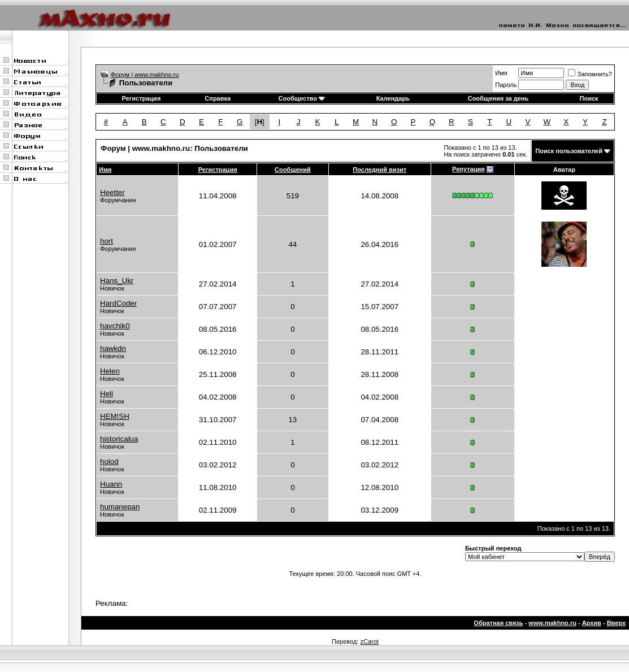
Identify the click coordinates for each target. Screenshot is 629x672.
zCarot (369, 641)
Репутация (469, 169)
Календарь (393, 98)
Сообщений (293, 170)
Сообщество (302, 98)
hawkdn (113, 348)
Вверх (616, 623)
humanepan (120, 507)
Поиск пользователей (569, 151)
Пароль (506, 85)
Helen (110, 371)
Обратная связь (498, 623)
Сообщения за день (498, 98)
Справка (218, 98)
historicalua (119, 439)
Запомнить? (590, 74)
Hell (107, 394)
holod (109, 461)
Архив (592, 623)
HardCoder (118, 303)
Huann (111, 484)
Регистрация (141, 98)
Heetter (112, 192)
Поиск (589, 98)
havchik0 (115, 326)
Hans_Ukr (117, 281)
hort (107, 241)
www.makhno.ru (552, 623)
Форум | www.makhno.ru (145, 75)
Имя (501, 73)
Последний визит (379, 170)
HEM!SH (115, 416)
